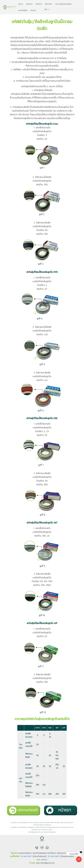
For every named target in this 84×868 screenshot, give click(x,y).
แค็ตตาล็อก (49, 4)
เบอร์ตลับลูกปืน (23, 10)
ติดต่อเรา (33, 10)
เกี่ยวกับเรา (29, 4)
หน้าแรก (21, 4)
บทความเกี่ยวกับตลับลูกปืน (63, 4)
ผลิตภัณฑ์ (39, 4)
